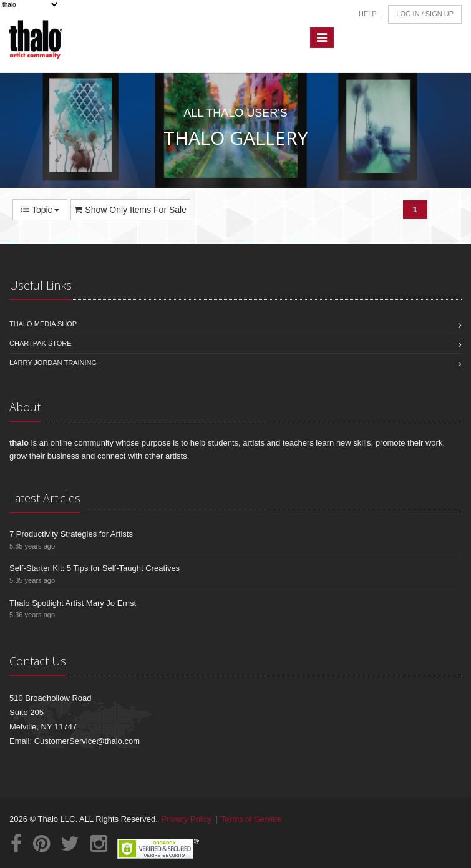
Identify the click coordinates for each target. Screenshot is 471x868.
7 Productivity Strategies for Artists (71, 534)
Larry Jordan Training (53, 363)
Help (368, 14)
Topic (40, 210)
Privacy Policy (187, 819)
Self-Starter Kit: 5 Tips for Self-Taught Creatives (95, 568)
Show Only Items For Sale (130, 210)
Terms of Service (251, 819)
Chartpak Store (41, 343)
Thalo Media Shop (43, 324)
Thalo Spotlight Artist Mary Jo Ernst (73, 603)
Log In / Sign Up (425, 14)
